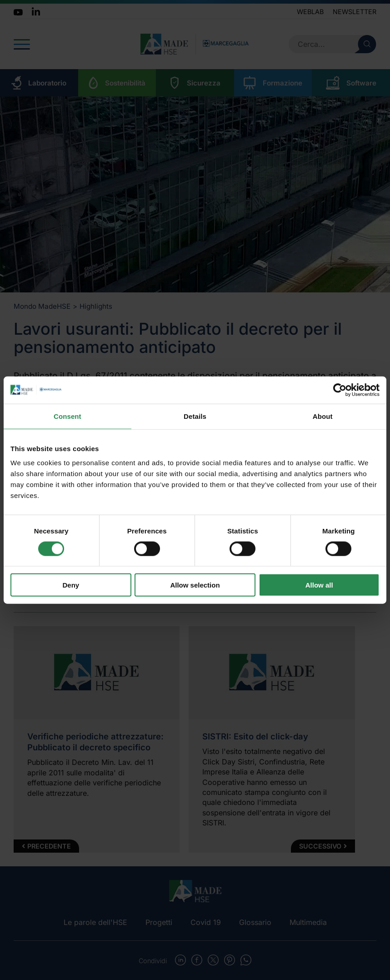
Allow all (319, 585)
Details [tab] (195, 416)
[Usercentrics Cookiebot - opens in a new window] (340, 390)
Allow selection (195, 585)
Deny (71, 585)
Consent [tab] (67, 416)
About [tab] (323, 416)
